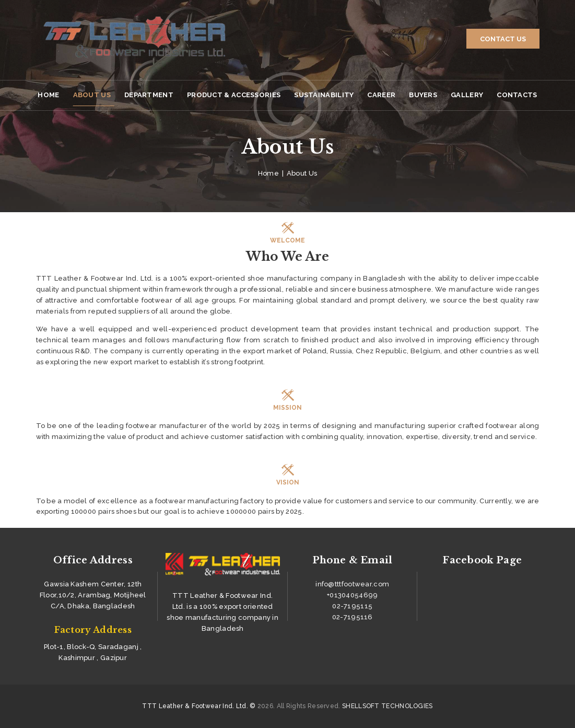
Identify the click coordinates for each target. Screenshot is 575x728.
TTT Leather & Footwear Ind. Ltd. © (199, 706)
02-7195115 (352, 606)
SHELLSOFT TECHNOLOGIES (388, 706)
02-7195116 (353, 617)
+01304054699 (353, 595)
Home (268, 173)
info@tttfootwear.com (352, 584)
